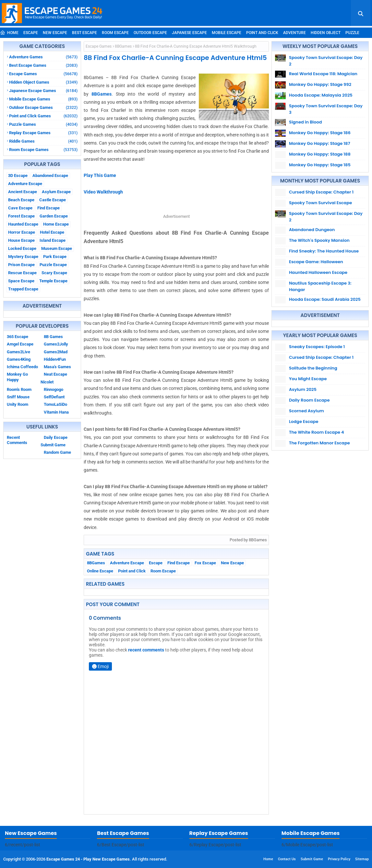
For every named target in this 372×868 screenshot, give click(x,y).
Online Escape (100, 571)
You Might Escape (308, 379)
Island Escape (53, 240)
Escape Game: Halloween (316, 262)
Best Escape (84, 33)
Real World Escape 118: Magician (323, 74)
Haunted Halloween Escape (318, 272)
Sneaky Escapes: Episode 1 (317, 347)
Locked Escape (22, 248)
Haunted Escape (23, 224)
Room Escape (115, 33)
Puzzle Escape (53, 265)
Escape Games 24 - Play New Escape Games (88, 859)
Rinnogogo (54, 389)
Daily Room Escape (309, 400)
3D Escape (18, 176)
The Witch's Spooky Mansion (319, 240)
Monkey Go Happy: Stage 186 (320, 133)
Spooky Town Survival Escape (320, 203)
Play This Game (100, 175)
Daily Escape (56, 437)
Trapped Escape (23, 289)
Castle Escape (53, 200)
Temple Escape (53, 281)
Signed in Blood (306, 122)
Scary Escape (54, 273)
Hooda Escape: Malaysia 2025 (321, 95)
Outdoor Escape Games (43, 107)
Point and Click (262, 33)
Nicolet (47, 382)
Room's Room (19, 389)
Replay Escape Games (43, 133)
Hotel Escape (52, 232)
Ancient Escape (23, 192)
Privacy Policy (339, 859)
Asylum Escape (56, 192)
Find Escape (48, 208)
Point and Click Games (43, 116)
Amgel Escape (20, 344)
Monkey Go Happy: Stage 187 (320, 143)
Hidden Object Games (43, 82)
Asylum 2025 (303, 389)
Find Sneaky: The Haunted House (324, 251)
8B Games (53, 337)
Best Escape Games (43, 65)
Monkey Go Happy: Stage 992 (320, 84)
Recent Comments (17, 440)
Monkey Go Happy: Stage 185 (320, 165)
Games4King (19, 359)
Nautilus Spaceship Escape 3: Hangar (320, 286)
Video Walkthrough (103, 192)
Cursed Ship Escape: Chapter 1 (321, 192)
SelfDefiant (54, 397)
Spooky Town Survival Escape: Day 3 (326, 109)
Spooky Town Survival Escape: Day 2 (326, 61)
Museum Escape (57, 248)
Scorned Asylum (306, 411)
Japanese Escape (189, 33)
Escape (31, 33)
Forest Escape (21, 216)
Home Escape (56, 224)
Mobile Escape (227, 33)
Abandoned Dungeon (312, 230)
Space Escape (21, 281)
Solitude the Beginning (313, 368)
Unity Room (18, 404)
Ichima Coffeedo (22, 367)
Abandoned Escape (50, 176)
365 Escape (18, 337)
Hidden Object (326, 33)
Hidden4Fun (55, 359)
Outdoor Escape (150, 33)
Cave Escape (20, 208)
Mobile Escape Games (43, 99)
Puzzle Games (43, 124)
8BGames (123, 46)
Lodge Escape (304, 422)
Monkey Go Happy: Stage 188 (320, 154)
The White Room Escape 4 (317, 432)
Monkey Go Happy (17, 377)
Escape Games (43, 74)
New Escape (55, 33)
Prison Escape (21, 265)
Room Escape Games (43, 150)
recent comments (146, 650)
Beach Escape (21, 200)
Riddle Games (43, 141)
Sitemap (362, 859)
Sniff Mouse (18, 397)
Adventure (294, 33)
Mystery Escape (23, 257)
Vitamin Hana (56, 412)
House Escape (21, 240)
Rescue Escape (22, 273)
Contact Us (287, 859)
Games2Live (18, 352)
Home (9, 33)
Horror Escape (22, 232)
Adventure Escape (25, 184)
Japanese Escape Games (43, 91)
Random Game (57, 452)
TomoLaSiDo (55, 404)
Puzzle (352, 33)
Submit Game (53, 445)
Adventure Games (43, 57)
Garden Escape (54, 216)
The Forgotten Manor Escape (319, 443)
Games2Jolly (56, 344)
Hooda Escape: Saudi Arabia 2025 (325, 299)
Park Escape (55, 257)
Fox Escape (205, 563)
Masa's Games (57, 367)
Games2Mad (56, 352)
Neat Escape (55, 374)
